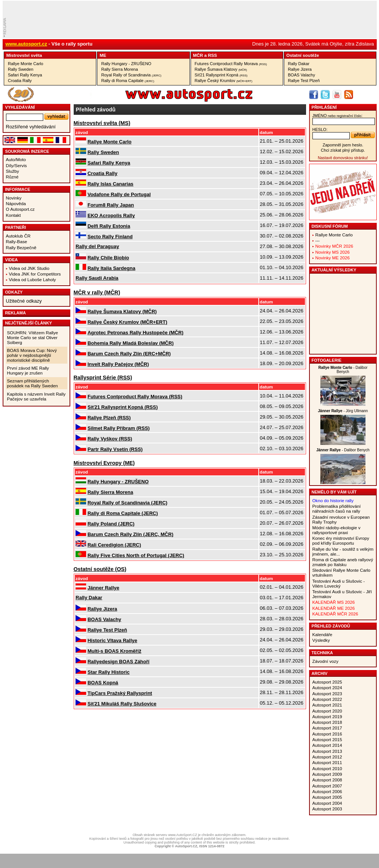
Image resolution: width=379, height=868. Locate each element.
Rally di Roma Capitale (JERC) (123, 513)
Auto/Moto (16, 159)
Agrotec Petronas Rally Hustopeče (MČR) (136, 333)
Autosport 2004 (327, 803)
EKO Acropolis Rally (111, 215)
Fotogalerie (327, 360)
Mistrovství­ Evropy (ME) (104, 463)
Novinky (14, 198)
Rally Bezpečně (21, 247)
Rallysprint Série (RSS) (103, 378)
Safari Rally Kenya (25, 75)
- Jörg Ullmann (343, 411)
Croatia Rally (20, 81)
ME (103, 55)
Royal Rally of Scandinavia (131, 75)
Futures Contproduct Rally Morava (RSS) (135, 397)
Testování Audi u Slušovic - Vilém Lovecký (339, 583)
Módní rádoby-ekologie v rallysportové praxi (337, 530)
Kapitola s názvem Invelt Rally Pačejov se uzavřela (36, 396)
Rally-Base (17, 241)
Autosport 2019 (327, 716)
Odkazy (14, 292)
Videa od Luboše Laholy (33, 279)
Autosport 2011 (327, 762)
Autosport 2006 (327, 791)
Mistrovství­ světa (24, 55)
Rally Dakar (299, 64)
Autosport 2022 (327, 699)
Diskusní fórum (330, 226)
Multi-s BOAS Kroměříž (114, 651)
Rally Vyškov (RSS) (110, 439)
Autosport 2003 (327, 809)
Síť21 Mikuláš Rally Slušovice (122, 704)
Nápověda (16, 203)
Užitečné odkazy (24, 301)
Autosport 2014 (327, 745)
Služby (13, 171)
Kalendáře (322, 634)
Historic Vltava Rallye (112, 640)
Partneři (16, 227)
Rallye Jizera (300, 69)
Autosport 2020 (327, 711)
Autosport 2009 (327, 774)
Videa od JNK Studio (29, 268)
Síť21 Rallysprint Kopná (221, 75)
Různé (12, 177)
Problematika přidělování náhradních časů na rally (337, 509)
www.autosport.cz (27, 44)
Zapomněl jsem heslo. (343, 145)
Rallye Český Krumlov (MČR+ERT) (127, 322)
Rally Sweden (21, 69)
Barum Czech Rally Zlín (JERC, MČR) (130, 534)
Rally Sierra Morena (120, 69)
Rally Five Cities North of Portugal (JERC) (136, 555)
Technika (322, 653)
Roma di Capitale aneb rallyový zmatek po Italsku (343, 562)
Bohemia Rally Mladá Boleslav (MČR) (131, 343)
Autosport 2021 (327, 705)
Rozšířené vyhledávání (31, 127)
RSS (212, 55)
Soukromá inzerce (27, 151)
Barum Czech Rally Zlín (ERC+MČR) (129, 354)
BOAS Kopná (103, 683)
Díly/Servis (17, 165)
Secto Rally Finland (110, 237)
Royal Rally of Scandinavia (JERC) (127, 503)
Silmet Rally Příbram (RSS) (119, 428)
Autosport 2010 (327, 768)
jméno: (337, 116)
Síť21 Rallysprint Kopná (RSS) (123, 407)
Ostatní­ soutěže (303, 55)
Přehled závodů (331, 626)
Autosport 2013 (327, 751)
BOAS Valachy (302, 75)
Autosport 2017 (327, 728)
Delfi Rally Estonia (109, 226)
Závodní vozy (326, 661)
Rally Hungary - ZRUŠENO (126, 64)
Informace (18, 189)
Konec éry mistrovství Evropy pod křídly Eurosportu (341, 541)
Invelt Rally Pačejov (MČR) (118, 364)
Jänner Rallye (104, 588)
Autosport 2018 (327, 722)
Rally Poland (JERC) (111, 524)
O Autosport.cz (20, 209)
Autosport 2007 (327, 786)
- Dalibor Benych (343, 370)
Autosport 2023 (327, 694)
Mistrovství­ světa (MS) (102, 123)
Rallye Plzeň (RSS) (109, 418)
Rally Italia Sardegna (111, 268)
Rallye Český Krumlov (224, 81)
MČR (198, 55)
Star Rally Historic (109, 672)
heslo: (320, 129)
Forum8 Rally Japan (111, 205)
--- (318, 240)
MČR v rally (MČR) (97, 292)
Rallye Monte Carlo (26, 64)
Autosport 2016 (327, 734)
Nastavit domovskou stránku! (343, 158)
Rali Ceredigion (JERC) (114, 545)
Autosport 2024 (327, 688)
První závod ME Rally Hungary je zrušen (28, 370)
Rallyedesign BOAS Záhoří (119, 662)
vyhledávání (20, 107)
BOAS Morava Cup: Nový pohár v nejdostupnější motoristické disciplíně (32, 355)
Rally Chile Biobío (108, 258)
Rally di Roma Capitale (128, 81)
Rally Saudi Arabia (97, 278)
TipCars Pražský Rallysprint (120, 693)
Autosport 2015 (327, 739)
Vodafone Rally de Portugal (119, 194)
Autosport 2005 (327, 797)
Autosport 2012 (327, 757)
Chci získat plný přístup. (343, 150)
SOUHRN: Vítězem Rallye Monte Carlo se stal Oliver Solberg (33, 337)
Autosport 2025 (327, 682)
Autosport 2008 (327, 780)
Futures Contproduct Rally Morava (231, 64)
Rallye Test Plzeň (304, 81)
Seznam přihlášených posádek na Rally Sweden (33, 383)
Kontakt (14, 215)
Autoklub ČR (18, 236)
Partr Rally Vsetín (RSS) (115, 449)
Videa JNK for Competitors (35, 274)
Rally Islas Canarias (111, 184)
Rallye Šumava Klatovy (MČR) (122, 311)
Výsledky (321, 640)
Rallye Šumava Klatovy (221, 69)
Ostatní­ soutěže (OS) (100, 569)
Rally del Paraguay (97, 246)
